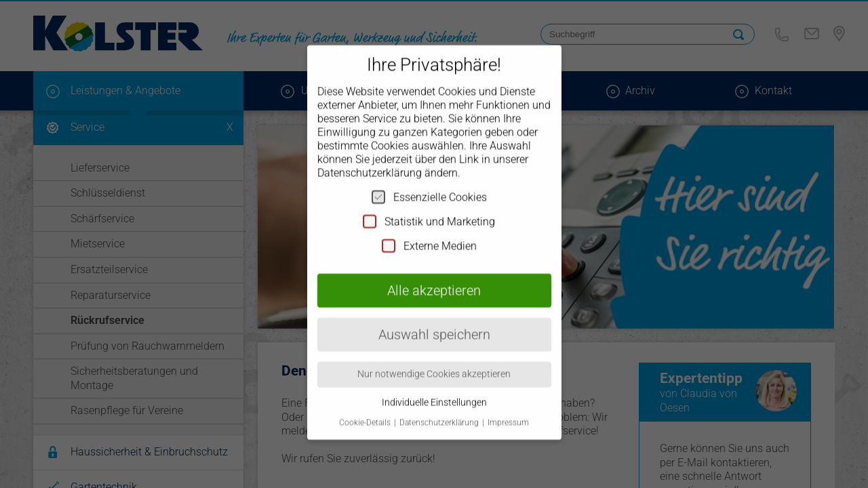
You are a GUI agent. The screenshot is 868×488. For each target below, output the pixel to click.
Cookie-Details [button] (366, 411)
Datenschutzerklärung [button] (440, 411)
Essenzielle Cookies (429, 185)
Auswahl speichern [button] (434, 323)
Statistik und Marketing (429, 209)
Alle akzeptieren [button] (434, 279)
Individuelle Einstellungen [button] (434, 391)
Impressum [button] (508, 411)
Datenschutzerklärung (370, 161)
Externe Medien (429, 234)
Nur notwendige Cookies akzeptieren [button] (434, 363)
